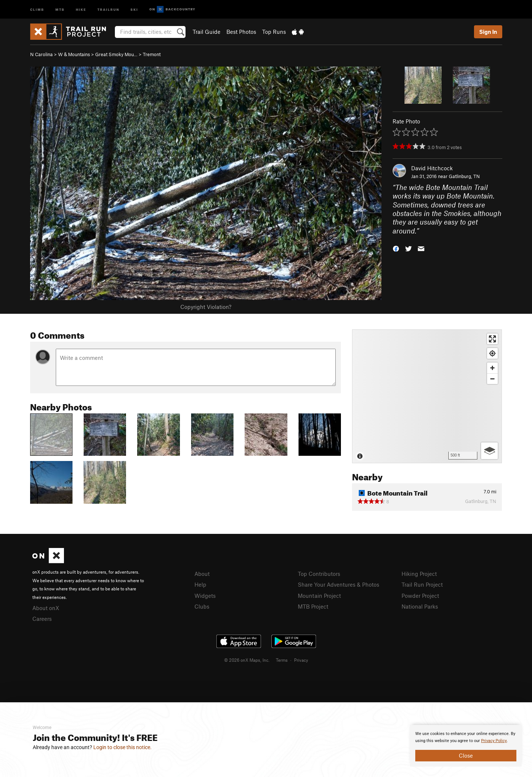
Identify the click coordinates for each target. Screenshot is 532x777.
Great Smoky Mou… (116, 54)
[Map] (427, 396)
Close (466, 755)
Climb (37, 9)
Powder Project (420, 596)
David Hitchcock (432, 168)
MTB (60, 9)
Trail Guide (207, 32)
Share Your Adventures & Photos (338, 584)
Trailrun (108, 9)
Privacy (301, 660)
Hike (81, 9)
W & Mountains (74, 54)
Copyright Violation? (206, 307)
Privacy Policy (494, 741)
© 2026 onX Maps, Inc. (247, 660)
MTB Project (313, 606)
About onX (46, 608)
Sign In (488, 32)
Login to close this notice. (122, 747)
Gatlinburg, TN (464, 176)
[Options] (489, 451)
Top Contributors (319, 574)
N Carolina (41, 54)
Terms (282, 660)
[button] (396, 248)
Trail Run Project (422, 584)
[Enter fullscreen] (492, 339)
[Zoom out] (492, 379)
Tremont (152, 54)
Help (200, 584)
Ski (134, 9)
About (202, 574)
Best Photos (241, 32)
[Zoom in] (492, 368)
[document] (466, 746)
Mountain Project (319, 596)
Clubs (202, 606)
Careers (42, 619)
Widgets (205, 596)
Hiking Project (419, 574)
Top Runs (274, 32)
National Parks (420, 606)
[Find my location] (492, 353)
